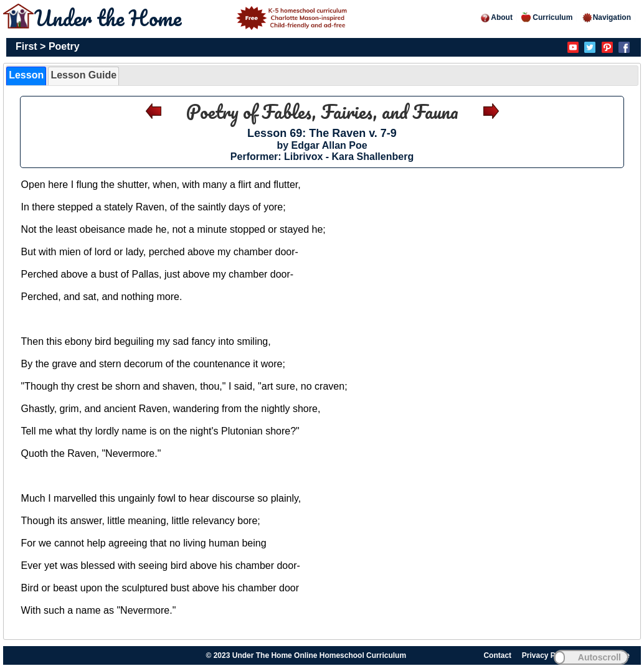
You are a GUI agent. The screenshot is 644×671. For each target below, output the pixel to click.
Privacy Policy (547, 655)
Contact (497, 655)
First (26, 46)
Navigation (606, 17)
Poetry (64, 46)
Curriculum (547, 17)
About (496, 17)
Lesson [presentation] (26, 75)
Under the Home (192, 17)
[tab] (26, 76)
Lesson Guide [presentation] (83, 75)
